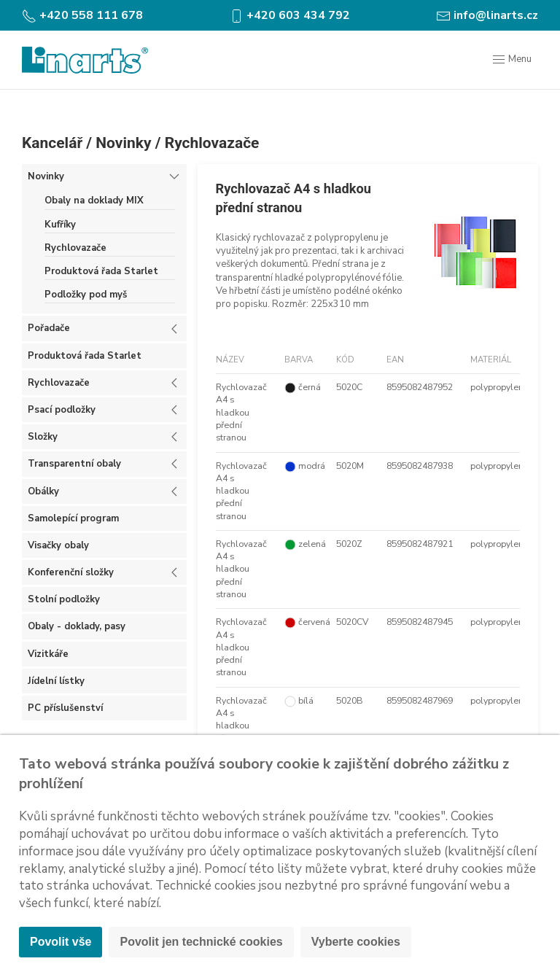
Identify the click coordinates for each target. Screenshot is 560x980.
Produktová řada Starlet (101, 271)
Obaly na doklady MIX (94, 201)
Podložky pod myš (86, 295)
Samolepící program (73, 518)
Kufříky (60, 225)
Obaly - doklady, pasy (77, 626)
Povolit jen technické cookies (201, 942)
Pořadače (49, 328)
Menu (512, 60)
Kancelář (52, 143)
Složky (43, 437)
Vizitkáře (48, 654)
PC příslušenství (65, 708)
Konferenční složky (71, 572)
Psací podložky (62, 410)
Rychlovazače (212, 143)
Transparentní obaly (74, 464)
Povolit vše (61, 942)
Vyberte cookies (356, 942)
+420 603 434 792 (289, 15)
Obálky (43, 491)
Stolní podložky (64, 599)
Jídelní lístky (56, 681)
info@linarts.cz (487, 15)
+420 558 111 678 (82, 15)
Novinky (123, 143)
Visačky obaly (58, 545)
